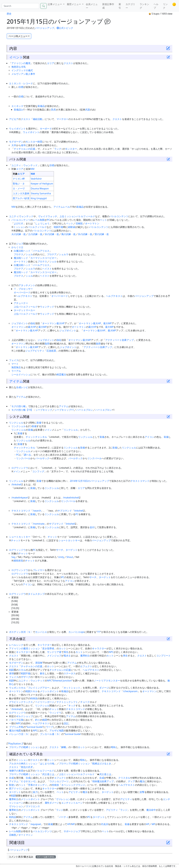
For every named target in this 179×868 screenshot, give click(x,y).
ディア (132, 781)
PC (49, 220)
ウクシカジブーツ (59, 781)
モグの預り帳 (19, 406)
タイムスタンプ (36, 594)
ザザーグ (26, 677)
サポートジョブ (72, 831)
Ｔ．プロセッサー (23, 289)
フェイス (14, 360)
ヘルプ (156, 6)
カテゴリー (130, 6)
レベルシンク (16, 645)
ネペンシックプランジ (73, 785)
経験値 (72, 227)
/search (37, 511)
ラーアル (16, 371)
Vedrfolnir (36, 179)
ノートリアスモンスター (107, 681)
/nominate (39, 524)
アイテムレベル (62, 207)
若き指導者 (48, 648)
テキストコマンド (140, 481)
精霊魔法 (61, 374)
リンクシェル (16, 423)
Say (13, 557)
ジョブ (20, 244)
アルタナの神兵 (17, 763)
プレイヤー (39, 570)
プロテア (52, 254)
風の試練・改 (68, 234)
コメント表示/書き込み (32, 857)
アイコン (149, 437)
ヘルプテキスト (24, 296)
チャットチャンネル (36, 437)
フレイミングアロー (39, 688)
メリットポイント (49, 691)
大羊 (14, 145)
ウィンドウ (55, 713)
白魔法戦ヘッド (22, 251)
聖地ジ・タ (19, 184)
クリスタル (124, 778)
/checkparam (130, 691)
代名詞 (104, 824)
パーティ (64, 817)
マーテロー (62, 119)
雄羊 (23, 145)
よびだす (19, 223)
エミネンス (17, 106)
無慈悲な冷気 (19, 67)
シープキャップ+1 (64, 410)
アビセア (14, 119)
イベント (16, 57)
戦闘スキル (32, 691)
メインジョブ (54, 656)
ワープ (49, 727)
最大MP (107, 323)
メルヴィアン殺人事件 (23, 74)
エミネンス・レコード (21, 83)
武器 (88, 110)
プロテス (19, 254)
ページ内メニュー (18, 36)
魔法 (142, 781)
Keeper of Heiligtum (42, 184)
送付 (92, 527)
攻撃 (142, 792)
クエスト (68, 63)
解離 (64, 747)
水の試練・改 (52, 234)
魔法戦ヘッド (21, 258)
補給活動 (38, 119)
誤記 (66, 723)
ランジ (60, 810)
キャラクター (45, 645)
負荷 (47, 344)
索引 (120, 6)
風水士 (67, 656)
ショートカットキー (20, 537)
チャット (52, 537)
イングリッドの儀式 (22, 70)
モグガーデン (16, 142)
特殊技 (34, 698)
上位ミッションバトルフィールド (77, 216)
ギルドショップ (24, 716)
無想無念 (16, 367)
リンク (165, 6)
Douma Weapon (40, 188)
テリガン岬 (19, 179)
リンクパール (23, 458)
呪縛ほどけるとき (102, 763)
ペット (103, 220)
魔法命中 (151, 810)
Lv (22, 110)
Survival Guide (35, 727)
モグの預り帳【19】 (22, 410)
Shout (70, 557)
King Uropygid (39, 198)
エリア (51, 63)
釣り (38, 720)
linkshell (79, 511)
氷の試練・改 (85, 234)
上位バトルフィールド (26, 307)
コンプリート (163, 656)
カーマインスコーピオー (43, 258)
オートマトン (92, 223)
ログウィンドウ (20, 468)
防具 (54, 110)
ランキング (144, 6)
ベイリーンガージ (45, 702)
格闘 (45, 720)
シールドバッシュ (21, 374)
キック (72, 706)
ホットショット (72, 688)
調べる (27, 455)
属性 (47, 803)
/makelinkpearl (20, 498)
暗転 (114, 747)
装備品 (41, 106)
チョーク (85, 702)
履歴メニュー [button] (74, 4)
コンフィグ (38, 471)
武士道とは (48, 774)
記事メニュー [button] (55, 4)
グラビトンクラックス (21, 702)
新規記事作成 (108, 6)
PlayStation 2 (16, 744)
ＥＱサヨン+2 (28, 781)
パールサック (42, 458)
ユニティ (16, 165)
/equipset (36, 824)
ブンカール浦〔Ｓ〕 (51, 734)
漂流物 (39, 663)
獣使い (13, 785)
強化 (33, 323)
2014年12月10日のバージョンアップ (89, 481)
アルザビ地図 (57, 730)
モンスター (71, 149)
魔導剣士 (85, 656)
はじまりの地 (47, 763)
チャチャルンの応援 (24, 149)
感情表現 (18, 561)
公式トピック (65, 28)
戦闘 (11, 670)
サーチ (60, 550)
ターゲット (72, 550)
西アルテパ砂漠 (21, 198)
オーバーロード (22, 292)
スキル (22, 670)
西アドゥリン (16, 788)
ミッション (19, 227)
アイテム (16, 381)
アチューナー (21, 303)
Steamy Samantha (41, 193)
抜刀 (35, 792)
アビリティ (74, 792)
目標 (21, 87)
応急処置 (51, 351)
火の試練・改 (19, 234)
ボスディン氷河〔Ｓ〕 (21, 632)
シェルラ (64, 254)
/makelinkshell (71, 498)
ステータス (70, 673)
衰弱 (11, 673)
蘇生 (42, 673)
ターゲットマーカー (24, 310)
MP (73, 824)
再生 (66, 652)
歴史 (9, 14)
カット (62, 648)
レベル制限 (39, 220)
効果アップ (128, 340)
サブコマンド (65, 511)
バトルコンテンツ (119, 216)
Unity (61, 557)
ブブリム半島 (16, 727)
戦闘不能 (58, 227)
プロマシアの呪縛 (19, 747)
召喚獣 (79, 223)
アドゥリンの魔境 (21, 63)
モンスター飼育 (34, 142)
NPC (111, 652)
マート (15, 364)
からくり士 (17, 247)
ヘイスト (47, 269)
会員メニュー (92, 6)
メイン (48, 430)
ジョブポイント (20, 323)
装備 (39, 423)
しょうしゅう (42, 223)
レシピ (24, 387)
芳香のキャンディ (38, 785)
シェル (29, 254)
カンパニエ (41, 632)
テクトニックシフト (67, 702)
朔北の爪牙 (27, 767)
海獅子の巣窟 (16, 771)
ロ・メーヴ (19, 188)
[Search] (20, 6)
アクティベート (114, 340)
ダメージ (104, 688)
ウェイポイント (17, 129)
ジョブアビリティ (35, 351)
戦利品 (13, 817)
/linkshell (16, 484)
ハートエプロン (85, 410)
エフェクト (86, 666)
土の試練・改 (35, 234)
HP (69, 824)
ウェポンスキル (17, 688)
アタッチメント (27, 285)
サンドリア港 (54, 652)
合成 (19, 387)
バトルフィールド (37, 227)
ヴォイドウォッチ (48, 216)
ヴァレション (63, 799)
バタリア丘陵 (16, 720)
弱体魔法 (97, 781)
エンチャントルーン (72, 803)
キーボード (46, 129)
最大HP (61, 323)
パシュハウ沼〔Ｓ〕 (20, 734)
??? (99, 632)
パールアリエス (41, 251)
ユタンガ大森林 (21, 193)
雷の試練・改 (102, 234)
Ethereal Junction (62, 681)
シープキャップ (44, 410)
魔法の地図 (15, 730)
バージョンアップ (45, 28)
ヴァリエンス (33, 806)
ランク (58, 149)
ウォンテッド (30, 165)
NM (32, 169)
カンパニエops (76, 632)
